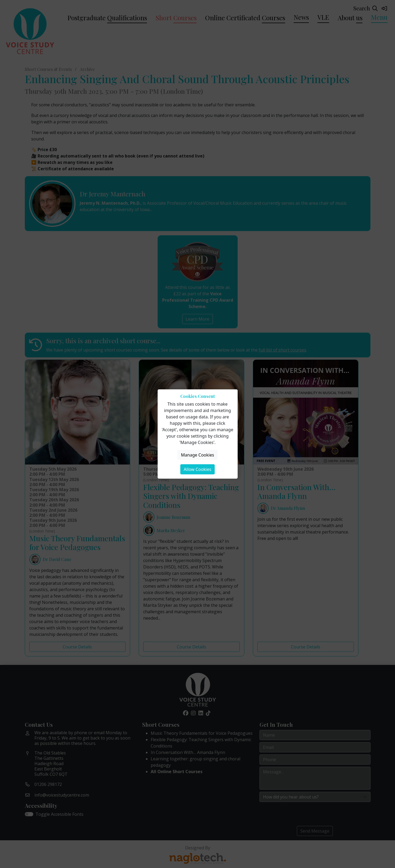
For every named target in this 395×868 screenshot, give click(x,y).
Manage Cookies (197, 455)
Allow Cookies (197, 469)
